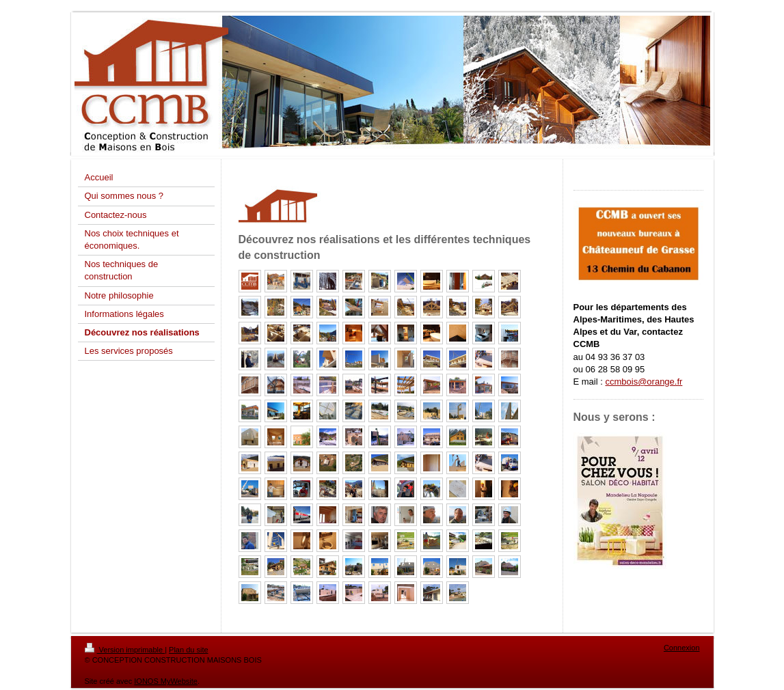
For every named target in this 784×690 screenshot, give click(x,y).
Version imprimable (125, 650)
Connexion (682, 648)
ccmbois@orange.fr (644, 382)
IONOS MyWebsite (166, 681)
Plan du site (188, 650)
